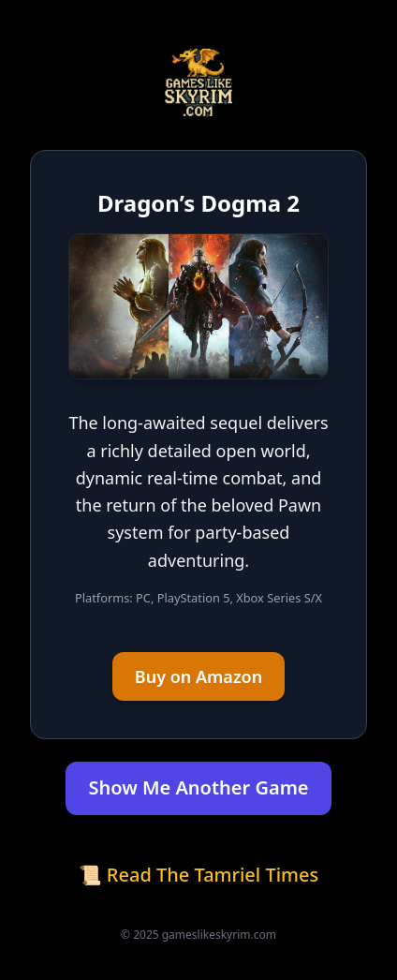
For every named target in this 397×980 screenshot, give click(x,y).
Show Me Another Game (198, 787)
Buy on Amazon (198, 676)
